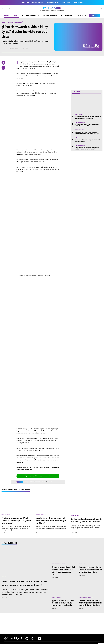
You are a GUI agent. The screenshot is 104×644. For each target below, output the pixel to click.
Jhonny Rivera (66, 2)
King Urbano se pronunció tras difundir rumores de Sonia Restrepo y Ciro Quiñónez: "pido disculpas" (17, 520)
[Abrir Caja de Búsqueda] (101, 9)
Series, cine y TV (31, 15)
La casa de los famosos (37, 2)
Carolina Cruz (75, 515)
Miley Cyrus (27, 482)
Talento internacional (47, 482)
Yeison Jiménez (79, 2)
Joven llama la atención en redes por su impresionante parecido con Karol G (88, 140)
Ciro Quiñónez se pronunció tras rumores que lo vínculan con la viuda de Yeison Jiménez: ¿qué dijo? (87, 133)
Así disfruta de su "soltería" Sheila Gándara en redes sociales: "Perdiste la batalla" (87, 125)
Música (80, 15)
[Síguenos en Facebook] (21, 639)
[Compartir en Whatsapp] (3, 68)
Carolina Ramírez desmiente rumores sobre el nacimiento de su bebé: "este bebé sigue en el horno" (51, 520)
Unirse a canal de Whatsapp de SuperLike (38, 476)
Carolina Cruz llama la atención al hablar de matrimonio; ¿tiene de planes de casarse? (86, 520)
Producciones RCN (52, 2)
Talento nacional (80, 122)
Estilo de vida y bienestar (50, 15)
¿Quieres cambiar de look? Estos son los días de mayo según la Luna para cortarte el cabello (63, 603)
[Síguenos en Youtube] (39, 639)
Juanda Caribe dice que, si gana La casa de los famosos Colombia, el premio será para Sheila (91, 569)
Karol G (77, 138)
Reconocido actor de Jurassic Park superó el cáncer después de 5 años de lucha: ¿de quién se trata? (64, 571)
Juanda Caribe (83, 564)
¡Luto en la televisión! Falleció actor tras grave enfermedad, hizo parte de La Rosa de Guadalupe (91, 603)
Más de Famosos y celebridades (16, 490)
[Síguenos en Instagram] (27, 639)
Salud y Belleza (56, 597)
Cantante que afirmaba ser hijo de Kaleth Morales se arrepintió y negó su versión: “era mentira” (87, 148)
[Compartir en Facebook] (3, 63)
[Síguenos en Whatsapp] (33, 639)
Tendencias (68, 15)
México (94, 15)
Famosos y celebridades (12, 15)
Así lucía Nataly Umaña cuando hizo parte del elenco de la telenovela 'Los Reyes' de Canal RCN (88, 117)
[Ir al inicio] (52, 9)
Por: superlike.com (13, 48)
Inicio (3, 22)
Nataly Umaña (79, 114)
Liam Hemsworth (36, 482)
